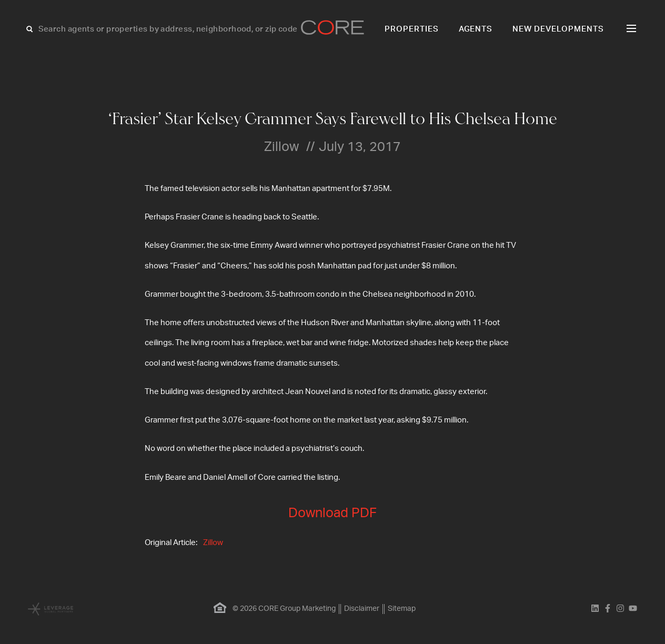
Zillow (213, 543)
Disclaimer (362, 609)
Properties (412, 29)
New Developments (558, 29)
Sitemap (402, 609)
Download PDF (332, 513)
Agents (476, 29)
